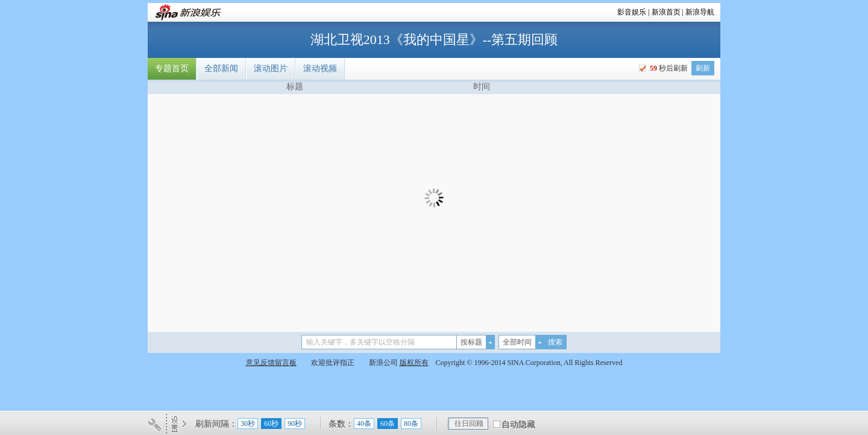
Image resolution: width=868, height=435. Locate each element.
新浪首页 (666, 12)
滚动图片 (271, 68)
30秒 (248, 424)
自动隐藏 (518, 424)
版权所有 (414, 363)
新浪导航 (700, 12)
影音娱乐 (632, 12)
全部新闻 (221, 68)
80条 (411, 424)
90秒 (295, 424)
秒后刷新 (668, 68)
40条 (364, 424)
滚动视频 (320, 68)
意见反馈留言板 (271, 363)
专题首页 (172, 68)
